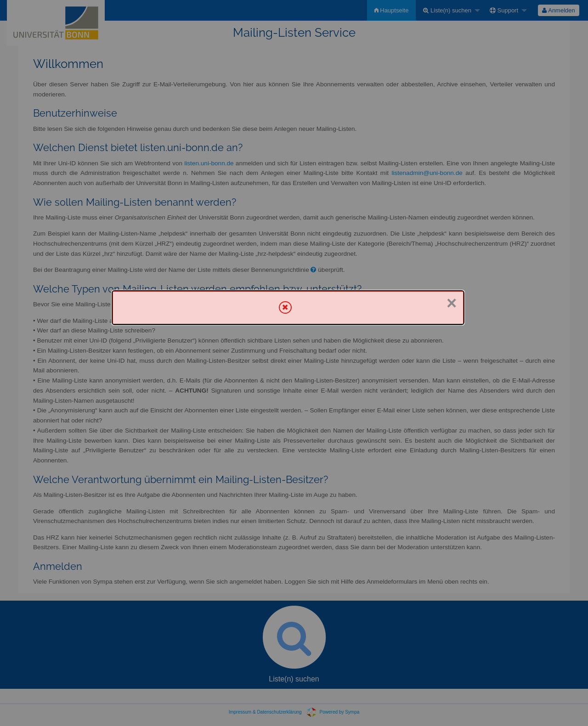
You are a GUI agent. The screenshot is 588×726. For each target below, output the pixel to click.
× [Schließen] (452, 303)
